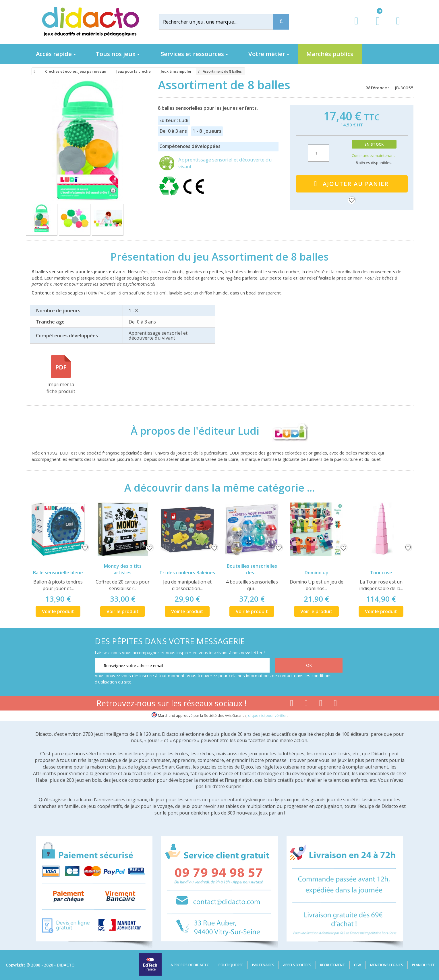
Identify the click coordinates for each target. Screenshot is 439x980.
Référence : (379, 88)
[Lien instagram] (321, 704)
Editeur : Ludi (174, 120)
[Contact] (398, 26)
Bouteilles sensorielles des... (252, 569)
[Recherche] (281, 22)
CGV (358, 965)
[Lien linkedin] (335, 704)
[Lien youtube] (306, 704)
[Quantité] (319, 153)
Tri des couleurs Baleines (187, 573)
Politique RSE (231, 965)
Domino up (317, 573)
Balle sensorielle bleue (58, 573)
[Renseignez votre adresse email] (182, 665)
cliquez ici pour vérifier (267, 716)
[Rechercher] (221, 22)
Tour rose (381, 573)
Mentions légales (387, 965)
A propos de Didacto (190, 965)
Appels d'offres (297, 965)
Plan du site (423, 965)
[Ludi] (285, 431)
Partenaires (263, 965)
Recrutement (333, 965)
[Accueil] (34, 72)
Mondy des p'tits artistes (123, 569)
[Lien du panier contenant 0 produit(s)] (375, 26)
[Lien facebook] (292, 704)
